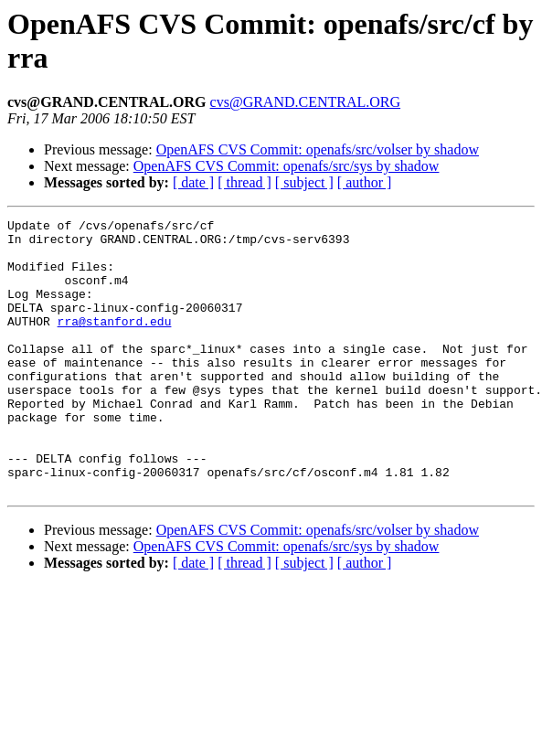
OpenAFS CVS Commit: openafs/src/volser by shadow (318, 149)
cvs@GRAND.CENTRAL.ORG (306, 102)
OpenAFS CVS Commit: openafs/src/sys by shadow (287, 166)
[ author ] (365, 182)
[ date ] (193, 182)
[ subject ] (304, 182)
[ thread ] (244, 182)
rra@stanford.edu (115, 343)
